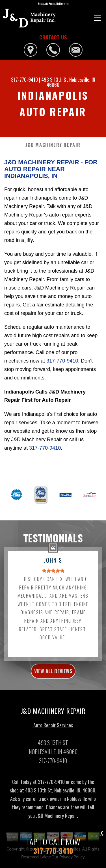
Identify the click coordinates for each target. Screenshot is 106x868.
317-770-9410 (24, 79)
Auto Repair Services (53, 728)
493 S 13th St (55, 79)
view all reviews (53, 674)
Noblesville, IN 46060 (71, 82)
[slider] (53, 573)
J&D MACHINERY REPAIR (53, 145)
